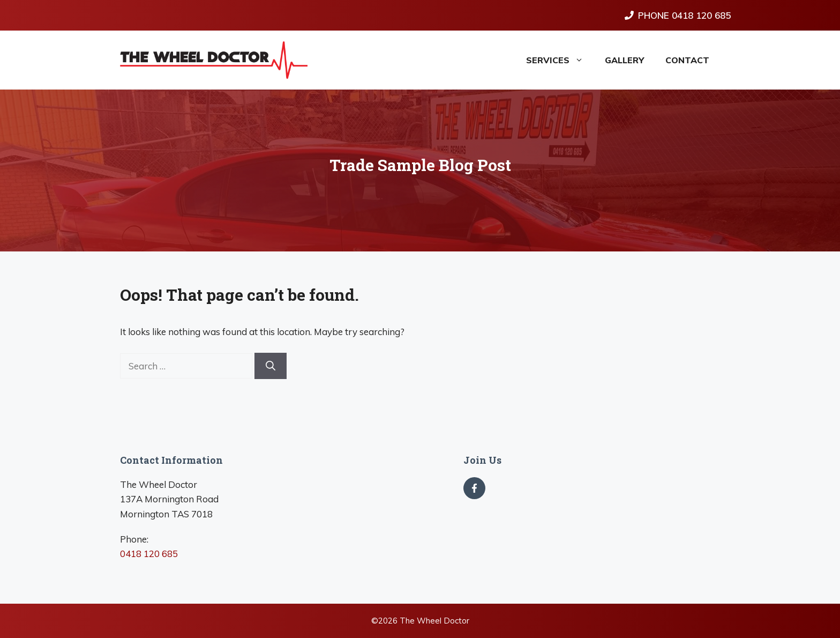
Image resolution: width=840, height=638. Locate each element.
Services (560, 60)
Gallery (624, 60)
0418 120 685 (149, 554)
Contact (687, 60)
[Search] (271, 366)
